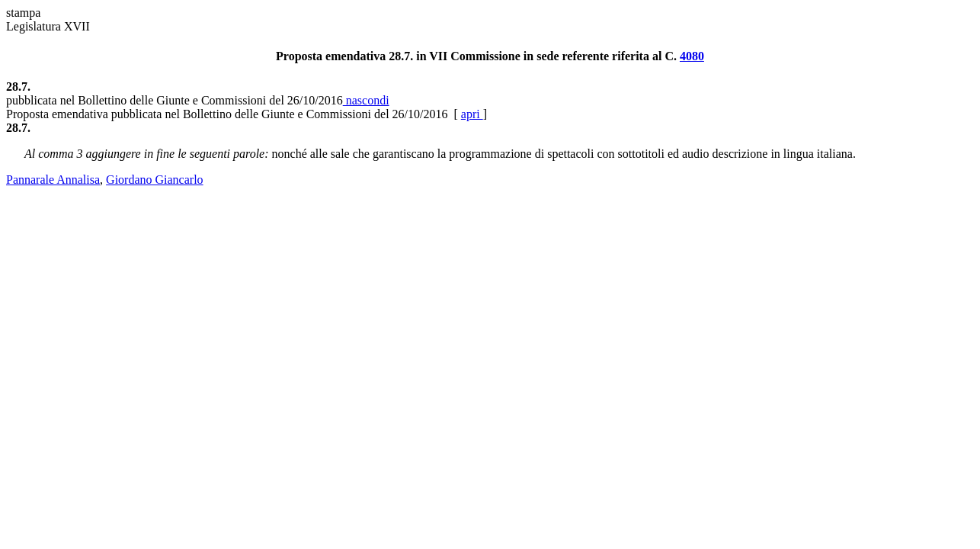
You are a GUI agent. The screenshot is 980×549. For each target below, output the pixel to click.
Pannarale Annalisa (53, 180)
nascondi (366, 100)
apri (472, 114)
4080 (692, 56)
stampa (23, 13)
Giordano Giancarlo (155, 180)
